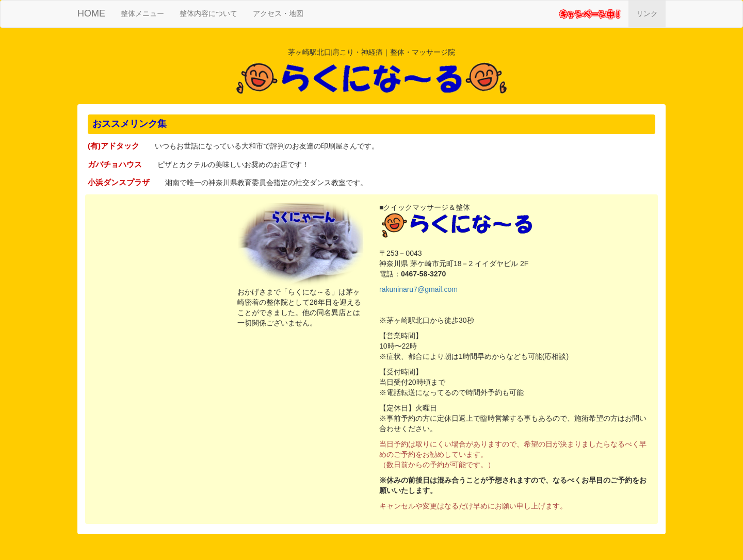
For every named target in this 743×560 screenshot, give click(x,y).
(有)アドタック (114, 146)
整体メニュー (146, 13)
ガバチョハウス (115, 164)
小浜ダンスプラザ (119, 182)
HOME (91, 13)
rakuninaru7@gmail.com (418, 289)
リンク (647, 13)
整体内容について (208, 13)
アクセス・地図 (278, 13)
